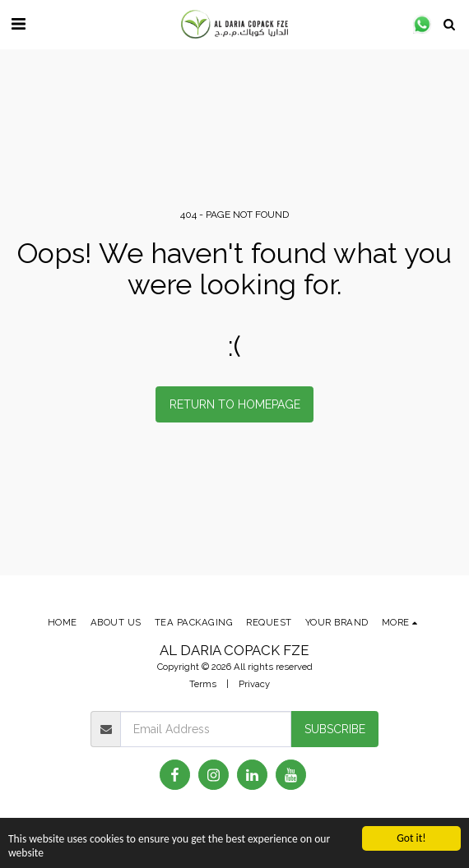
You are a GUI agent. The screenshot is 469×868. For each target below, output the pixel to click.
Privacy (254, 684)
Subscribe (335, 729)
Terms (203, 684)
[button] (18, 24)
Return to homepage (235, 404)
